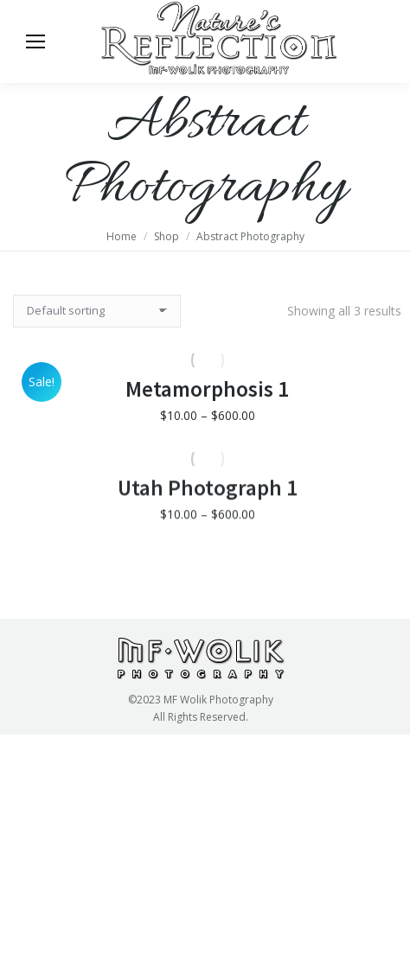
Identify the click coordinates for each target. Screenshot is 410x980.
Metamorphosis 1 (207, 416)
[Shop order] (97, 311)
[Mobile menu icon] (35, 41)
